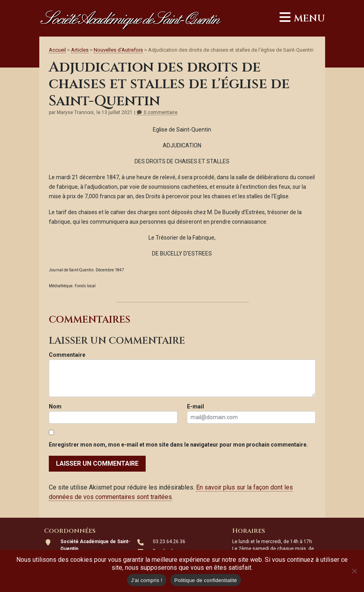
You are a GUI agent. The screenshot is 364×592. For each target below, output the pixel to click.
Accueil (57, 50)
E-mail (195, 406)
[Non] (354, 571)
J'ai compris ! (147, 580)
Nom (55, 406)
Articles (80, 50)
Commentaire (67, 355)
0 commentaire (157, 113)
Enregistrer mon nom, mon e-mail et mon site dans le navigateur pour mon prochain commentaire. (178, 445)
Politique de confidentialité (206, 580)
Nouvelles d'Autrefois (118, 50)
